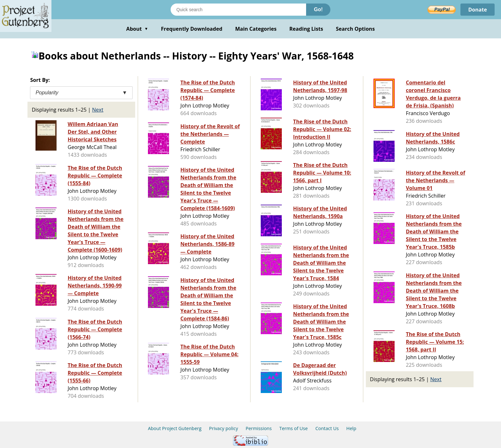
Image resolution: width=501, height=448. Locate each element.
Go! (318, 9)
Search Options (355, 29)
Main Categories (256, 29)
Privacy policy (224, 428)
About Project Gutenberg (175, 428)
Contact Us (327, 428)
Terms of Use (293, 428)
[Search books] (238, 10)
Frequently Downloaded (192, 29)
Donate (478, 10)
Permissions (259, 428)
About (137, 29)
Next (98, 110)
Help (351, 428)
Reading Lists (306, 29)
